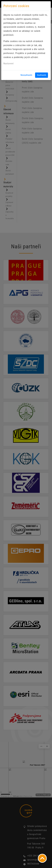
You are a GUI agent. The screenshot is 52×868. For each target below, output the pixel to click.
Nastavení (9, 64)
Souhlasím (42, 75)
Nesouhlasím (26, 75)
